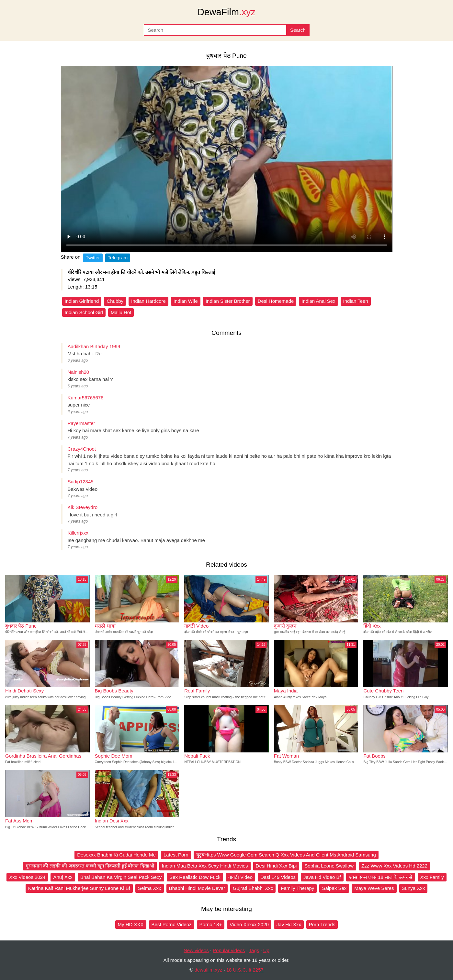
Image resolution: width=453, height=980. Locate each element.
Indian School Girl (84, 312)
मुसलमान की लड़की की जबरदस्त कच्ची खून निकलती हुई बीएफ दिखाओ (90, 866)
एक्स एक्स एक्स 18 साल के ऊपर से (381, 877)
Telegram (118, 258)
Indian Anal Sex (318, 301)
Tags (254, 950)
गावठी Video (240, 877)
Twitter (93, 258)
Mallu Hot (121, 312)
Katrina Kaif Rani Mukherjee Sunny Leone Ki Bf (79, 888)
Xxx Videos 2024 (27, 877)
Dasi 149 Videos (278, 877)
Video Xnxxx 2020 (249, 924)
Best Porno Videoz (172, 924)
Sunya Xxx (413, 888)
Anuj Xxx (63, 877)
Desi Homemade (276, 301)
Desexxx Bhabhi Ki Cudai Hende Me (116, 855)
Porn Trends (322, 924)
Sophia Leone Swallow (329, 866)
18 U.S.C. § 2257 (245, 970)
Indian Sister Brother (228, 301)
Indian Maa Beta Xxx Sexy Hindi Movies (205, 866)
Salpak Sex (334, 888)
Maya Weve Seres (374, 888)
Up (266, 950)
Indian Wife (186, 301)
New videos (196, 950)
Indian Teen (356, 301)
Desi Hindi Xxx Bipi (276, 866)
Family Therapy (297, 888)
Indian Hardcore (148, 301)
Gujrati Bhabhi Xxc (253, 888)
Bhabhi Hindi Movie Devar (197, 888)
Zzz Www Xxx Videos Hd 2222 (394, 866)
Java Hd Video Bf (322, 877)
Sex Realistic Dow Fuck (195, 877)
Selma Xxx (150, 888)
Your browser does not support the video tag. (227, 159)
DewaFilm (226, 12)
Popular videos (229, 950)
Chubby (115, 301)
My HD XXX (131, 924)
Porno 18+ (211, 924)
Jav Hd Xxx (289, 924)
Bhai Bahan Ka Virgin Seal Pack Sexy (121, 877)
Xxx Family (432, 877)
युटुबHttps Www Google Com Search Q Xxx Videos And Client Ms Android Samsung (286, 855)
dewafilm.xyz (208, 970)
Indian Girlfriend (82, 301)
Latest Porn (176, 855)
